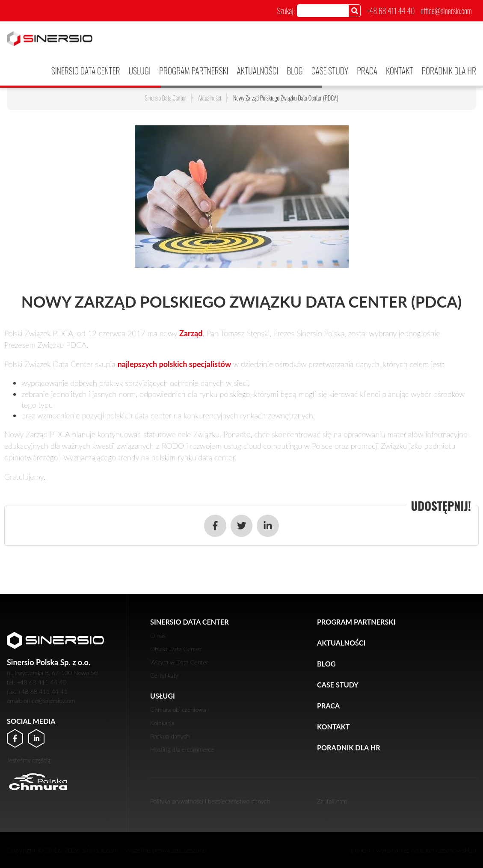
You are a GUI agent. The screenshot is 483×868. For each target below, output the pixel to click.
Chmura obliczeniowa (178, 710)
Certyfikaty (164, 675)
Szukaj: (286, 11)
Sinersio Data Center (86, 71)
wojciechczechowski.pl (443, 850)
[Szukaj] (354, 10)
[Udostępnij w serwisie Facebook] (215, 526)
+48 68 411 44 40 (391, 11)
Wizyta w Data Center (179, 662)
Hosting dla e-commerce (182, 749)
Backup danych (170, 736)
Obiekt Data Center (176, 649)
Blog (295, 71)
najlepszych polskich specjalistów (174, 364)
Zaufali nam (332, 801)
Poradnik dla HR (449, 71)
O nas (158, 635)
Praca (367, 71)
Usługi (140, 71)
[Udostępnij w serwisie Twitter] (242, 526)
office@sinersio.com (446, 11)
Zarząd (191, 333)
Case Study (330, 71)
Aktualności (258, 71)
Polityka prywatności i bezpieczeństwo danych (210, 801)
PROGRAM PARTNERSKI (194, 71)
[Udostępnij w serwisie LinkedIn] (268, 526)
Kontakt (399, 71)
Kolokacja (162, 723)
